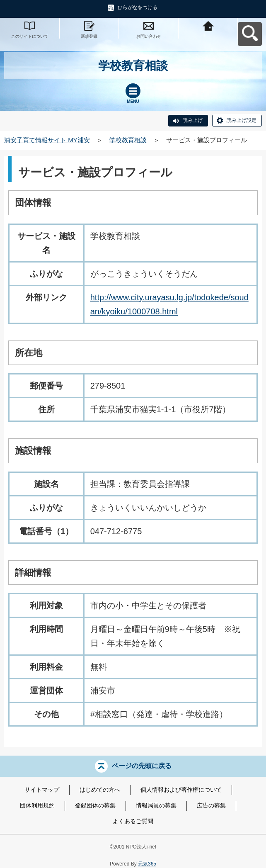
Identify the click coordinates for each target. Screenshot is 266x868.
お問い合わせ (149, 36)
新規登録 (89, 36)
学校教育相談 (128, 140)
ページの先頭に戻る (142, 766)
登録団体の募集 (95, 805)
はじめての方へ (100, 790)
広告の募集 (211, 805)
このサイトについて (30, 36)
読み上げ (193, 120)
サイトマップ (42, 790)
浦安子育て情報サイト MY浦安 (47, 140)
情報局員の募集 (156, 805)
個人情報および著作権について (181, 790)
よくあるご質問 (133, 821)
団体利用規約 (37, 805)
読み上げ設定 (242, 120)
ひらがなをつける (138, 7)
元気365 (147, 864)
